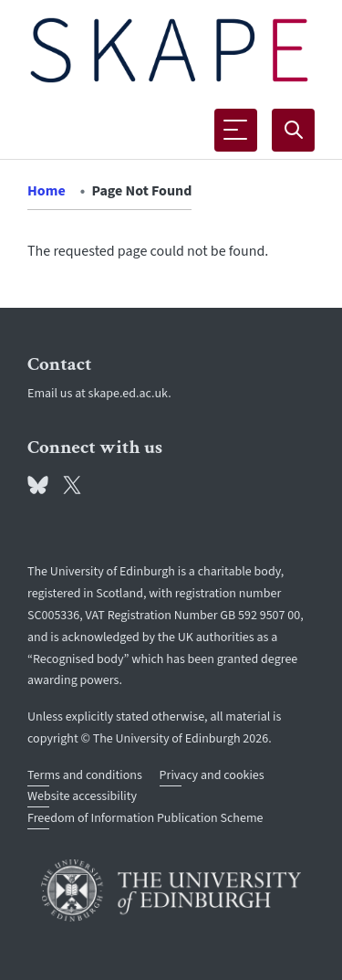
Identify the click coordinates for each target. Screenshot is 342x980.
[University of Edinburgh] (171, 890)
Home (47, 191)
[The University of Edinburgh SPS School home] (169, 50)
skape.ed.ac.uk (129, 394)
